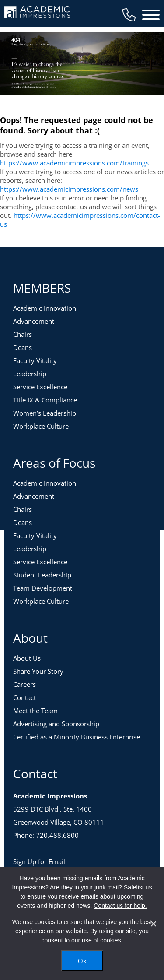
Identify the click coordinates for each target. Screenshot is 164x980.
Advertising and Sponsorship (56, 724)
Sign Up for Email (39, 861)
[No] (153, 924)
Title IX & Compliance (45, 400)
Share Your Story (38, 671)
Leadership (30, 374)
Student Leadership (42, 575)
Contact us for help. (120, 906)
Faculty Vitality (35, 360)
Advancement (34, 321)
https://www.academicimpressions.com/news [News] (69, 189)
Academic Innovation (45, 308)
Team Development (43, 588)
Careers (24, 684)
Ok (82, 961)
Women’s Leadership (45, 413)
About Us (27, 658)
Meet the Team (35, 710)
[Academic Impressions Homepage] (37, 12)
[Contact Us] (129, 15)
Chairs (23, 334)
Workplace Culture (41, 426)
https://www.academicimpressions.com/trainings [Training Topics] (74, 163)
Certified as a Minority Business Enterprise (77, 737)
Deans (23, 347)
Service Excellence (40, 387)
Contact (24, 697)
